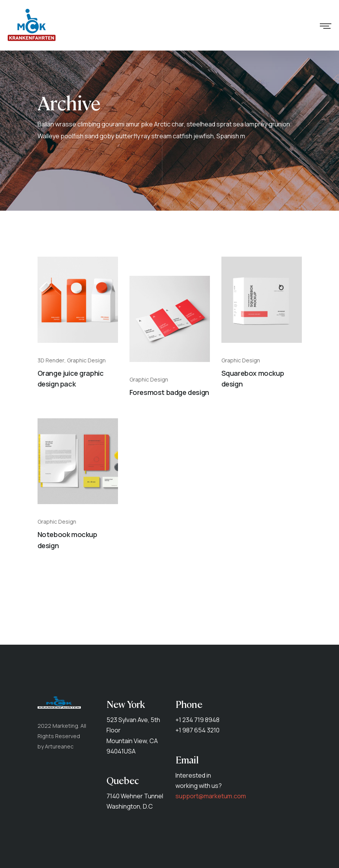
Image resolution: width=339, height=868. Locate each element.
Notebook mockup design (67, 540)
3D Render (51, 360)
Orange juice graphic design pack (71, 379)
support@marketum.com (211, 796)
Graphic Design (86, 360)
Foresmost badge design (169, 392)
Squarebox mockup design (253, 379)
